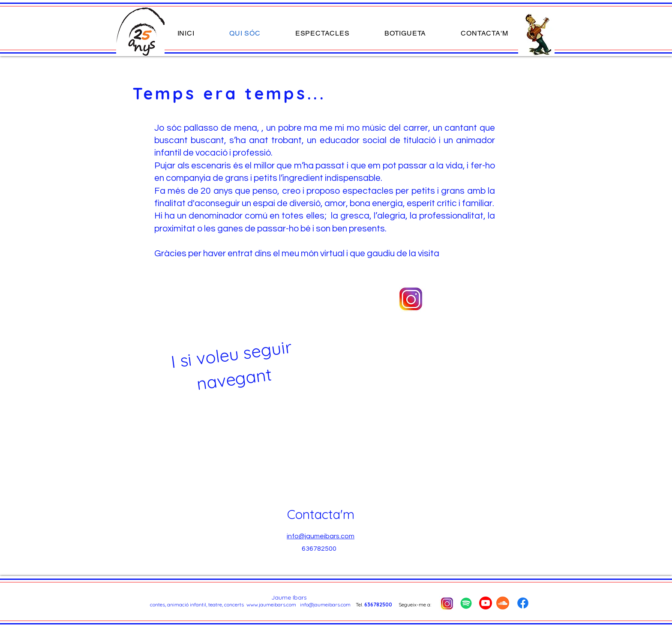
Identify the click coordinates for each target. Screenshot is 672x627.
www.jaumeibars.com (271, 604)
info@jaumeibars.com (325, 604)
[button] (322, 33)
